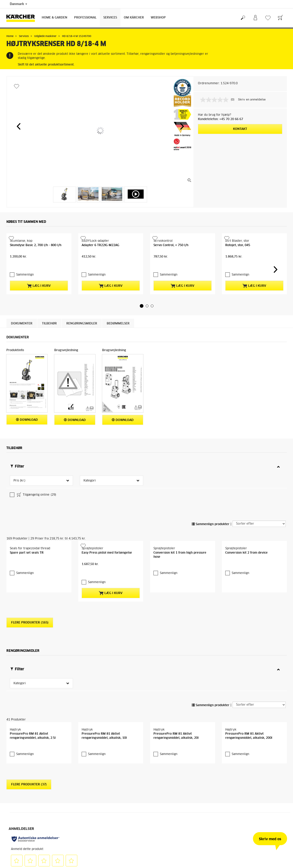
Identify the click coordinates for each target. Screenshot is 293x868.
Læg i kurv (39, 302)
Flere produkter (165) (30, 622)
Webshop (158, 18)
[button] (18, 126)
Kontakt (240, 129)
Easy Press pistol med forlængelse (107, 565)
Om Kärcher (134, 18)
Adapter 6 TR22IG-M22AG (100, 274)
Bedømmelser (118, 343)
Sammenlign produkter (211, 507)
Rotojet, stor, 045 (238, 274)
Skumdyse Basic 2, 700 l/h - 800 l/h (36, 274)
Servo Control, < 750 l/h (171, 274)
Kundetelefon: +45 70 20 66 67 (220, 119)
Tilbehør (49, 343)
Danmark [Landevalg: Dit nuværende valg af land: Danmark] (18, 4)
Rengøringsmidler (82, 343)
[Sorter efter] (259, 507)
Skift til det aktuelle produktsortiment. (46, 65)
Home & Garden (54, 18)
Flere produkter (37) (29, 798)
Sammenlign (25, 291)
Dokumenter (22, 343)
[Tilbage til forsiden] (22, 18)
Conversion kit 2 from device (246, 565)
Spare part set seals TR (27, 565)
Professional (85, 18)
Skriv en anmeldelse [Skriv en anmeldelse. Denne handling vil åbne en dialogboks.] (252, 100)
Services (110, 18)
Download (27, 440)
